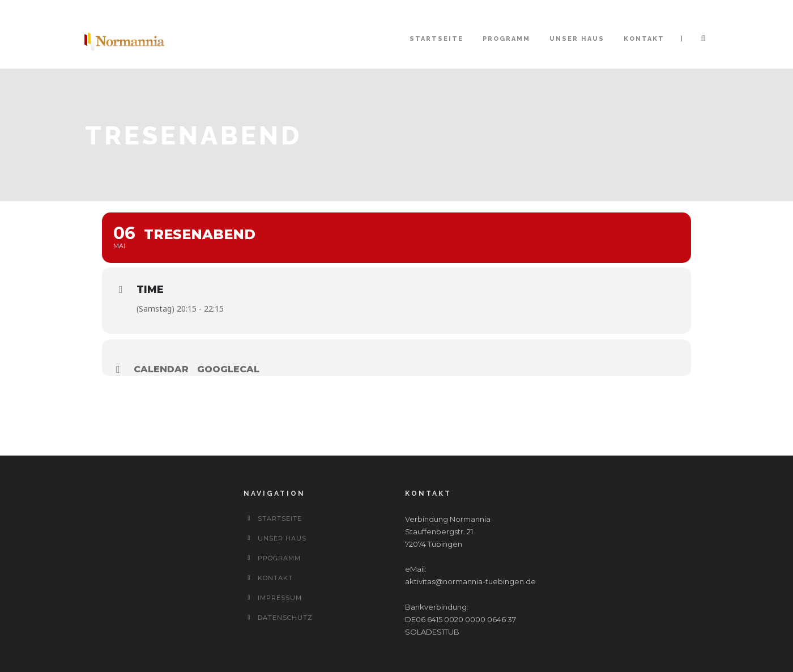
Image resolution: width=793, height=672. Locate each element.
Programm (506, 39)
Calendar (161, 369)
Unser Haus (577, 39)
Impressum (280, 598)
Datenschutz (285, 618)
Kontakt (644, 39)
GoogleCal (228, 369)
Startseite (436, 39)
